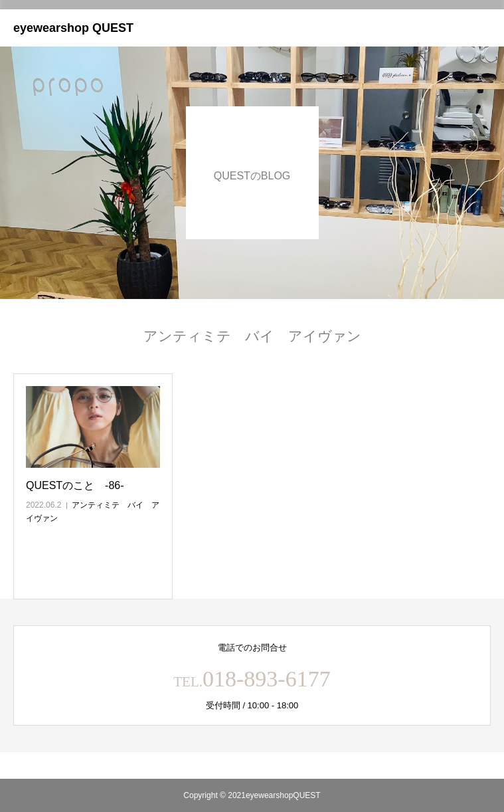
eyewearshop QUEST (73, 28)
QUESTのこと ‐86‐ (75, 485)
